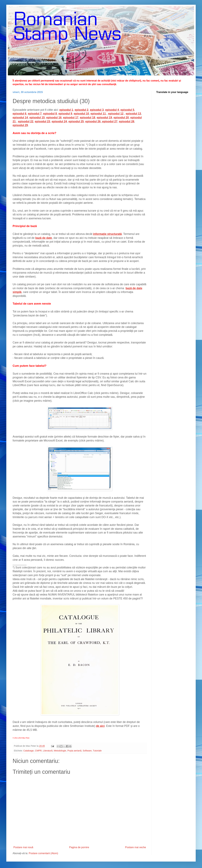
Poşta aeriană (74, 751)
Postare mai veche (135, 847)
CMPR (38, 751)
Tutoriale (97, 751)
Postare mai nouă (23, 847)
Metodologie (60, 751)
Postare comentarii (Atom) (43, 853)
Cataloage (29, 751)
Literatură (48, 751)
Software (87, 751)
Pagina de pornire (79, 847)
